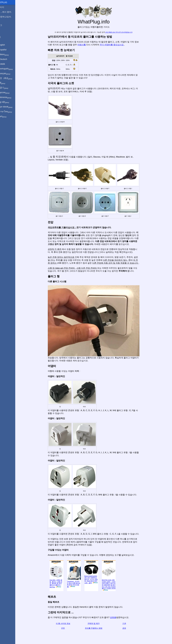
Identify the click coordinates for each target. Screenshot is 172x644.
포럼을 (116, 617)
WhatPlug (7, 2)
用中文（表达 (9, 78)
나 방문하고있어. (9, 17)
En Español (7, 50)
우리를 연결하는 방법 (96, 628)
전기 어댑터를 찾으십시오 (115, 45)
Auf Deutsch (7, 59)
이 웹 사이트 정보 (66, 623)
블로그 (4, 25)
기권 (127, 623)
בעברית (7, 116)
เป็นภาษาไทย (9, 112)
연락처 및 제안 (96, 623)
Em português (10, 69)
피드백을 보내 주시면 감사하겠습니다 (121, 32)
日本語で (7, 88)
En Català (6, 64)
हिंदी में (6, 83)
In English (6, 45)
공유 (127, 628)
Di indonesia (9, 97)
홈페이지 (5, 7)
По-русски (8, 93)
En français (8, 74)
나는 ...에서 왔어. (9, 12)
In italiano (8, 54)
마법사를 (85, 45)
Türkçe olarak (10, 107)
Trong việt (8, 102)
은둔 (66, 628)
